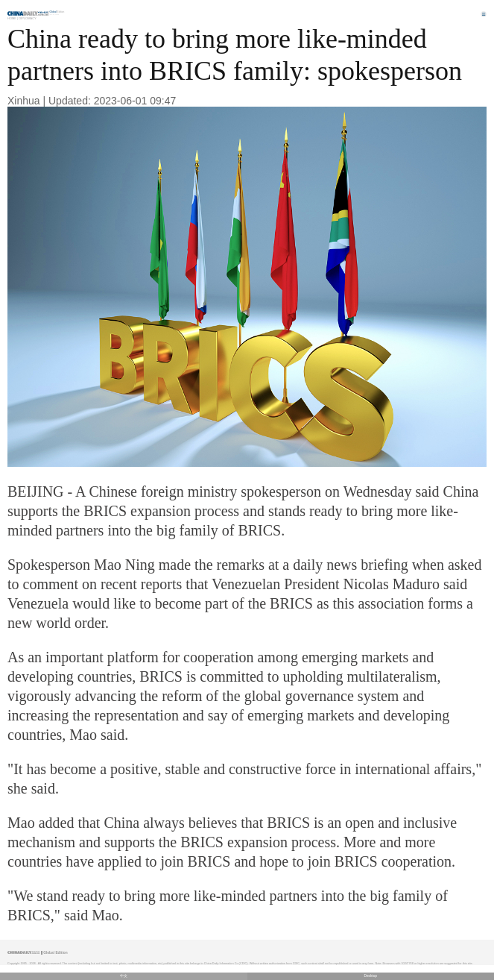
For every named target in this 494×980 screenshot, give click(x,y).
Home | (13, 18)
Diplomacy (28, 18)
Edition (57, 12)
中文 (124, 976)
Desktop (370, 976)
